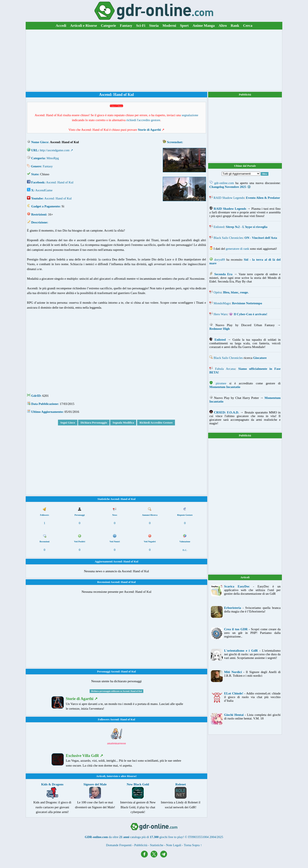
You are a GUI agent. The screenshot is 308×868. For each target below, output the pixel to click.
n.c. (185, 550)
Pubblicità (245, 94)
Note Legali (174, 845)
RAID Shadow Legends (229, 198)
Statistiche (157, 845)
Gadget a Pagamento (45, 206)
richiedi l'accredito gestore (143, 120)
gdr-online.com (224, 183)
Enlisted (219, 227)
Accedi (61, 26)
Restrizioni (39, 214)
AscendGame (44, 190)
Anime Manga (204, 26)
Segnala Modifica (123, 423)
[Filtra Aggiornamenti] (241, 174)
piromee (221, 383)
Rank (235, 26)
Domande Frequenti (119, 845)
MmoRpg (53, 158)
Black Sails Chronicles (228, 238)
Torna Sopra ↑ (193, 845)
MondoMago (222, 303)
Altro (223, 26)
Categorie (109, 26)
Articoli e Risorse (84, 26)
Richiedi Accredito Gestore (156, 423)
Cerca (248, 26)
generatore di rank (238, 249)
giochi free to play (171, 837)
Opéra (218, 292)
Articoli (101, 776)
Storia (154, 26)
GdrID (36, 396)
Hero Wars (221, 314)
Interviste (112, 776)
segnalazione (190, 115)
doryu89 (219, 260)
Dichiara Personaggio (94, 423)
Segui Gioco (68, 423)
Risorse (131, 776)
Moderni (169, 26)
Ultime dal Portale (245, 166)
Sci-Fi (141, 26)
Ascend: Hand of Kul (60, 182)
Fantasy (126, 26)
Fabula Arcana (225, 369)
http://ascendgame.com (55, 150)
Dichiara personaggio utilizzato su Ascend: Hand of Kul (117, 691)
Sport (184, 26)
